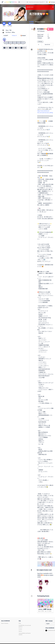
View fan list (47, 45)
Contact (20, 629)
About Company (5, 623)
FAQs (20, 623)
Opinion (20, 631)
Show (4, 24)
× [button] (53, 7)
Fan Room (10, 24)
